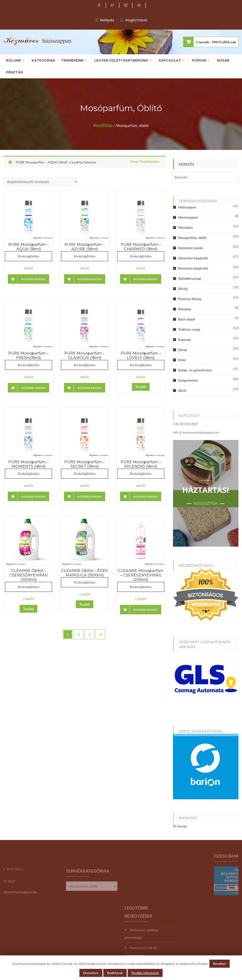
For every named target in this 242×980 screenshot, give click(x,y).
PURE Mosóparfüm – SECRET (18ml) (84, 464)
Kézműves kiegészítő (193, 268)
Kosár (223, 60)
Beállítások (115, 973)
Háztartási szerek (191, 248)
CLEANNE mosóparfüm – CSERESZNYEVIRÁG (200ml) (141, 575)
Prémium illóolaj (190, 299)
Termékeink (72, 60)
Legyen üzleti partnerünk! (121, 60)
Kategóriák (43, 60)
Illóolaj (183, 289)
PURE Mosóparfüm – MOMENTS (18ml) (28, 464)
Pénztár (14, 72)
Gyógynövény (188, 380)
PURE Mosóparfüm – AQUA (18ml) (28, 247)
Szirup (183, 350)
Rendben (220, 964)
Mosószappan (188, 217)
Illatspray (185, 309)
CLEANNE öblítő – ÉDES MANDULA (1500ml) (84, 573)
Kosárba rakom (33, 279)
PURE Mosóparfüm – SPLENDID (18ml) (141, 464)
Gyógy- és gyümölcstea (195, 370)
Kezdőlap (106, 124)
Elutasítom (91, 973)
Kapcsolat (170, 60)
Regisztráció (136, 20)
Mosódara (185, 227)
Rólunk (13, 60)
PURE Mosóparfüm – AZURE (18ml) (84, 247)
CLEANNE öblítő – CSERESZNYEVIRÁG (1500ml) (28, 575)
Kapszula (185, 339)
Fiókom (199, 60)
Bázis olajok (187, 319)
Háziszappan (187, 207)
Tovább (141, 387)
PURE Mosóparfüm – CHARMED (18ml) (141, 247)
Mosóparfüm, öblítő (192, 238)
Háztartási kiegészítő (193, 258)
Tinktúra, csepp (189, 329)
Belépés (107, 20)
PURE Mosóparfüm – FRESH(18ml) (28, 355)
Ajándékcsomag (190, 278)
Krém (182, 360)
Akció (182, 390)
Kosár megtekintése (145, 162)
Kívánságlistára (28, 256)
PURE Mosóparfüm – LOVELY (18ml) (141, 355)
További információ (145, 973)
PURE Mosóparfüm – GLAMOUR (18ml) (84, 355)
